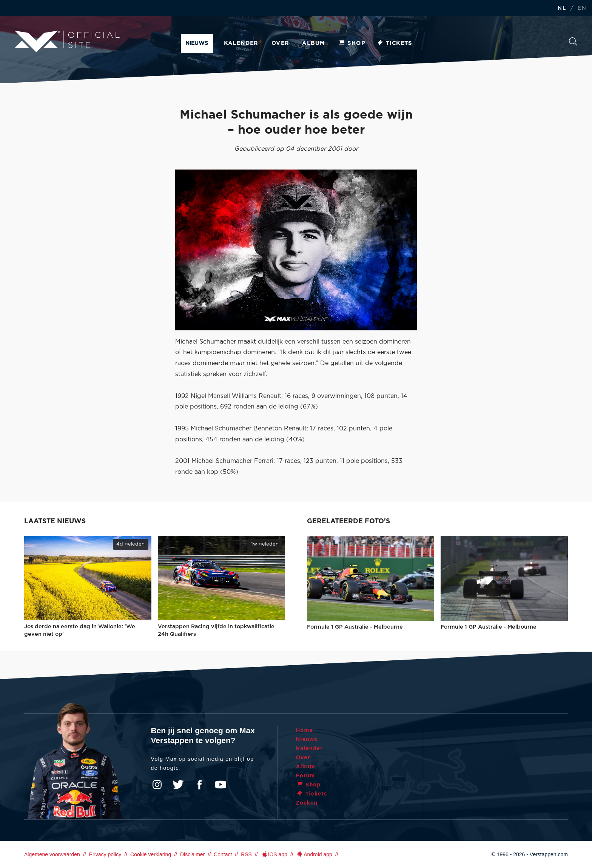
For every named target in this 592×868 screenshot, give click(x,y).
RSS (246, 854)
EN (582, 8)
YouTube (220, 785)
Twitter (178, 785)
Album (313, 43)
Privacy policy (105, 854)
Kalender (241, 43)
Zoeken (573, 42)
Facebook (199, 785)
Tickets (394, 43)
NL (562, 8)
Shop (351, 43)
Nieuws (197, 43)
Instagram (157, 785)
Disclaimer (192, 854)
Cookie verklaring (151, 854)
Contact (223, 854)
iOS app (274, 854)
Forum (306, 775)
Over (280, 43)
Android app (314, 854)
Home (304, 730)
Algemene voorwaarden (52, 854)
